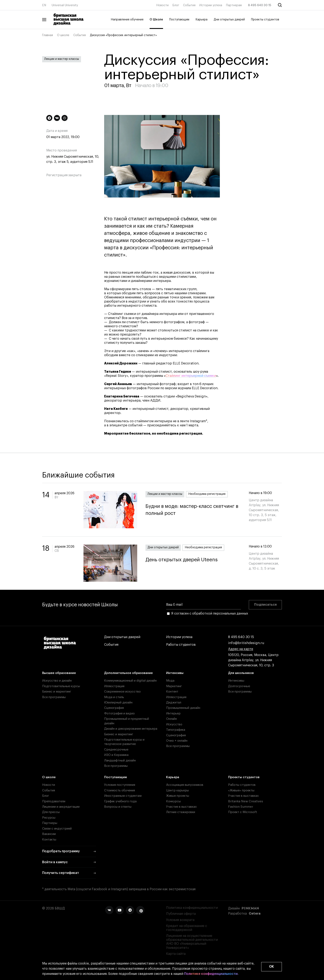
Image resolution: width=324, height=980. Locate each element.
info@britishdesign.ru (246, 643)
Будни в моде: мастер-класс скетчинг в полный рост (193, 510)
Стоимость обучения (120, 790)
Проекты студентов (265, 20)
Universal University (65, 5)
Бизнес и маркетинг (57, 692)
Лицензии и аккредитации (61, 807)
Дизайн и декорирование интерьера (131, 729)
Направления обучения (127, 20)
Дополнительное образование (128, 673)
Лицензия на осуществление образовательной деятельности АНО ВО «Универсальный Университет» (192, 942)
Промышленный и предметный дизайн (127, 721)
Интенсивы (175, 673)
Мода (170, 681)
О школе (63, 35)
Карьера (201, 20)
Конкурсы (173, 801)
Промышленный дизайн (183, 708)
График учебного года (120, 801)
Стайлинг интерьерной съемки (191, 376)
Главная (48, 35)
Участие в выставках (181, 807)
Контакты (49, 840)
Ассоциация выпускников (185, 785)
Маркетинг (174, 686)
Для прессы (51, 812)
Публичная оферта (181, 914)
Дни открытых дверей (229, 20)
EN (44, 5)
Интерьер (173, 713)
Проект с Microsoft (243, 812)
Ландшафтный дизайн (120, 761)
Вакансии (49, 834)
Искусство (174, 724)
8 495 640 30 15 (260, 5)
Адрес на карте (241, 649)
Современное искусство (122, 692)
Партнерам (234, 5)
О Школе (156, 20)
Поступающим (179, 20)
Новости (162, 5)
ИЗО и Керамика (116, 755)
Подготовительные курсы (61, 686)
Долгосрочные (239, 686)
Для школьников (241, 673)
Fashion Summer (241, 807)
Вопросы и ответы (118, 807)
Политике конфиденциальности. (211, 974)
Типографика (176, 730)
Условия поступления (120, 785)
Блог (176, 5)
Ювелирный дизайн (118, 703)
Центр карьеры (177, 790)
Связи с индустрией (57, 829)
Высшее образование (59, 673)
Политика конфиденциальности (192, 908)
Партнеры (50, 823)
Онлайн (172, 719)
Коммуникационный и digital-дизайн (130, 681)
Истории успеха (211, 5)
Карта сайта (176, 954)
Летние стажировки (181, 812)
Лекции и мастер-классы (62, 59)
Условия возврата (180, 920)
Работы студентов (181, 645)
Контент (172, 692)
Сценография (114, 708)
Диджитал (174, 703)
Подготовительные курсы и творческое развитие (124, 742)
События (189, 5)
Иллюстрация (114, 686)
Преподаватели (54, 801)
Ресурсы (49, 818)
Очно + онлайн (177, 741)
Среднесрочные (116, 750)
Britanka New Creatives (246, 801)
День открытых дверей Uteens (182, 560)
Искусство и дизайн (57, 681)
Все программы (54, 697)
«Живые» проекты (241, 790)
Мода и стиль (114, 697)
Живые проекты (178, 796)
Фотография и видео (119, 713)
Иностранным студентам (123, 796)
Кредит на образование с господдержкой (187, 928)
